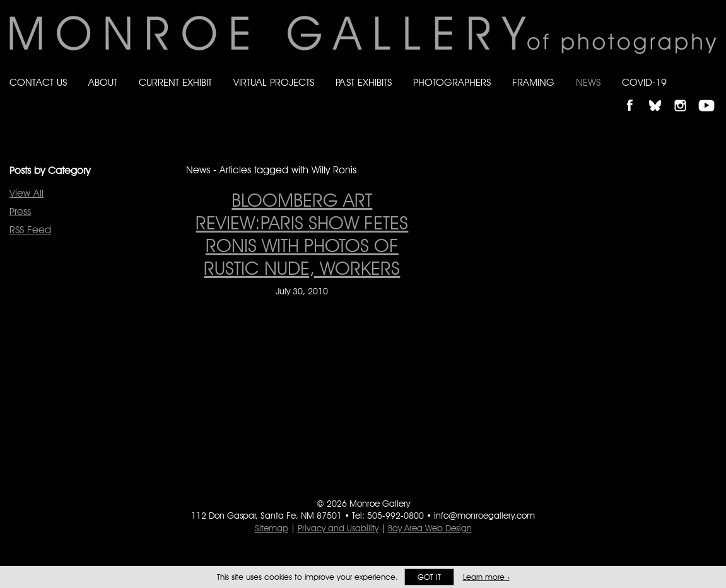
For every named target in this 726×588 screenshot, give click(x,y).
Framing (533, 82)
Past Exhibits (364, 82)
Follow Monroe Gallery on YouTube (711, 95)
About (103, 82)
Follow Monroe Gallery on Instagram (686, 95)
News (588, 82)
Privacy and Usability (338, 528)
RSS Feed (30, 230)
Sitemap (272, 528)
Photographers (452, 82)
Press (20, 211)
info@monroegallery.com (484, 516)
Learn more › (486, 577)
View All (26, 193)
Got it (429, 577)
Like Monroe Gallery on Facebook (635, 95)
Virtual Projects (274, 82)
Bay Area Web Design (430, 528)
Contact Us (38, 82)
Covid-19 (644, 82)
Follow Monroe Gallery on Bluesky (661, 95)
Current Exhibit (175, 82)
